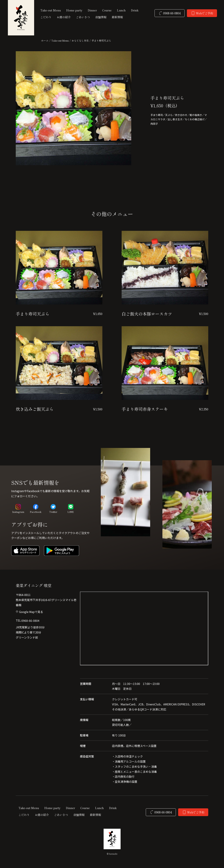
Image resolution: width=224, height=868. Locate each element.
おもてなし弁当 (80, 41)
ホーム (45, 41)
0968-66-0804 (30, 621)
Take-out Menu (60, 41)
